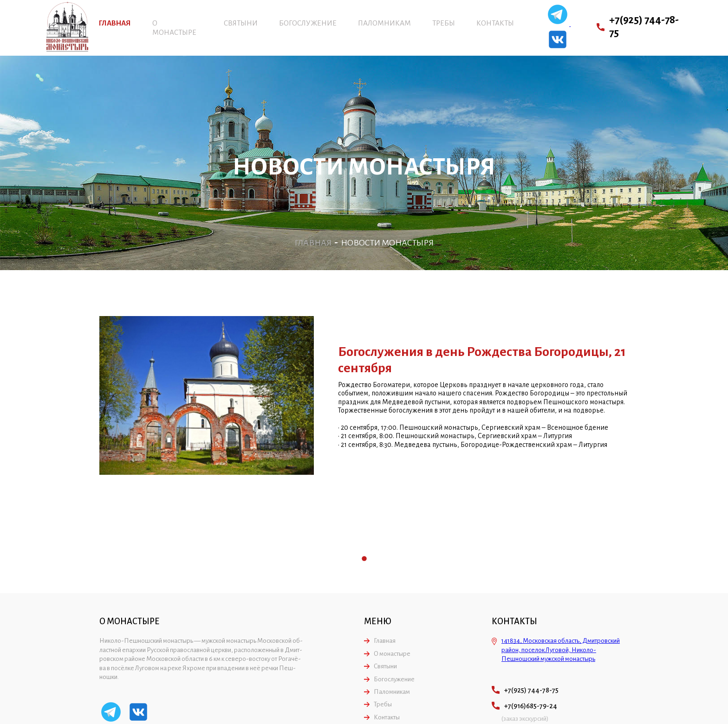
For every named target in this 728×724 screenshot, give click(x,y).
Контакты (495, 23)
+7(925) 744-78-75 (644, 26)
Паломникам (384, 23)
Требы (444, 23)
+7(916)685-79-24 (531, 706)
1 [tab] (364, 559)
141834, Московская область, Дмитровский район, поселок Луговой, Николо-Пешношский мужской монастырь (561, 650)
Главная (115, 23)
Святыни (241, 23)
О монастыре (392, 654)
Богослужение (308, 23)
